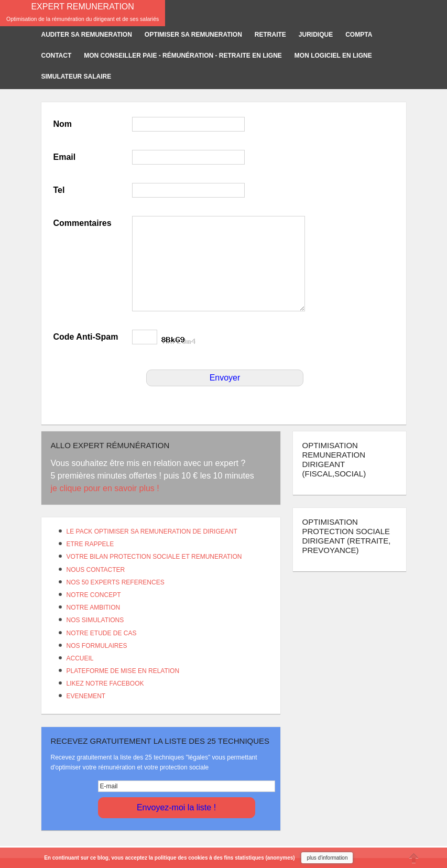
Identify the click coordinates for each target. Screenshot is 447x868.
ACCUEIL (80, 658)
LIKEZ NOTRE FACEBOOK (105, 683)
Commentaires (83, 223)
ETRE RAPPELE (90, 544)
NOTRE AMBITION (94, 607)
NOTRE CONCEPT (94, 595)
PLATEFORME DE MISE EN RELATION (123, 671)
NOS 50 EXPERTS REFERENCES (116, 582)
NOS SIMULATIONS (95, 620)
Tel (59, 190)
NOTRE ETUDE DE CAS (102, 633)
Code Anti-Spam (86, 337)
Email (65, 157)
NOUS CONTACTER (96, 570)
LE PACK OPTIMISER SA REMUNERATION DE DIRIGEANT (152, 531)
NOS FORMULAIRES (97, 646)
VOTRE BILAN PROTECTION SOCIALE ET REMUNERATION (154, 557)
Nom (63, 124)
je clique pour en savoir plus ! (106, 488)
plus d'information (327, 858)
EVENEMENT (86, 696)
